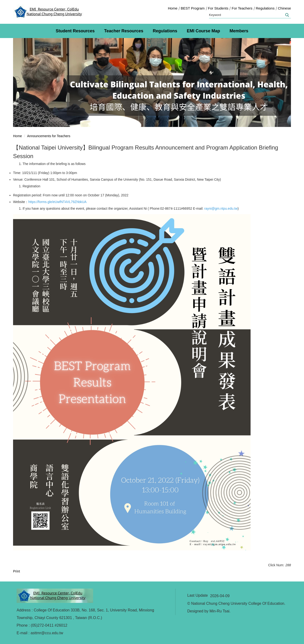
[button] (17, 80)
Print (17, 571)
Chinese (284, 8)
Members (239, 31)
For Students (218, 8)
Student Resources (75, 31)
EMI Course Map (203, 31)
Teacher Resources (124, 31)
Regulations (265, 8)
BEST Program (193, 8)
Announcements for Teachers (49, 136)
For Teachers (242, 8)
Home (173, 8)
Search (287, 15)
